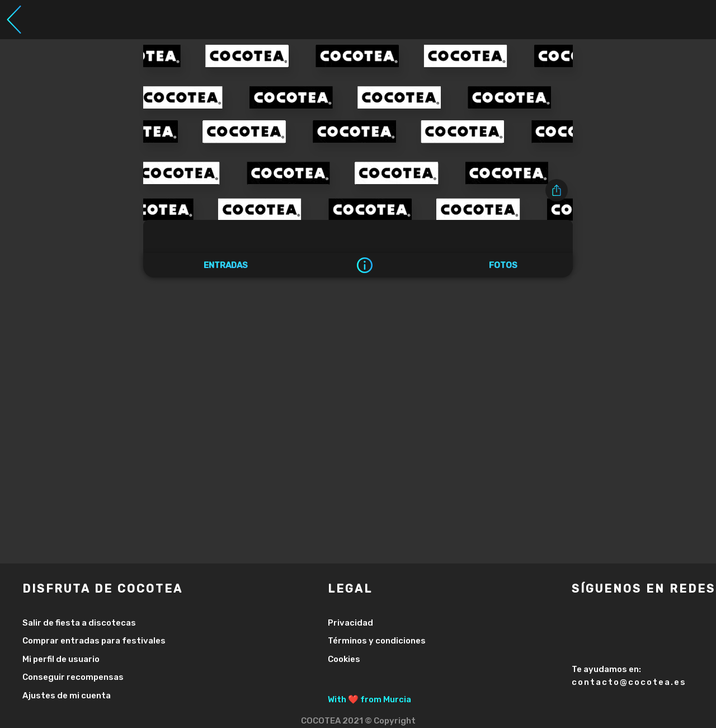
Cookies (344, 659)
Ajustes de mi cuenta (67, 696)
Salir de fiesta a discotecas (79, 623)
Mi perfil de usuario (61, 659)
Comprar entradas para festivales (94, 641)
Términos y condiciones (377, 641)
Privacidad (350, 623)
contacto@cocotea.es (629, 682)
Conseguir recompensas (73, 677)
